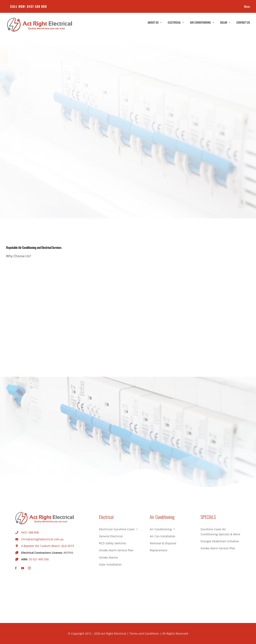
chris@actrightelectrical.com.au (42, 539)
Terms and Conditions (144, 633)
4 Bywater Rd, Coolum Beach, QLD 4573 (48, 546)
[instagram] (29, 568)
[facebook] (16, 568)
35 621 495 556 (39, 559)
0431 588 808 (30, 532)
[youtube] (23, 568)
